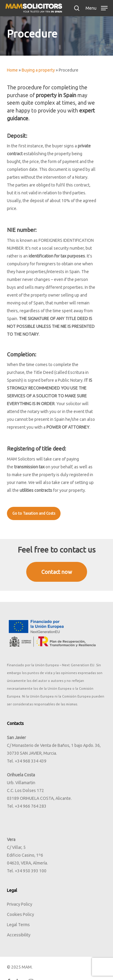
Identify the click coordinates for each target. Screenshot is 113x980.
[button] (97, 8)
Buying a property (38, 70)
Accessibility (19, 935)
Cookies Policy (20, 914)
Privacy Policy (20, 904)
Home (12, 70)
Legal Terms (18, 925)
